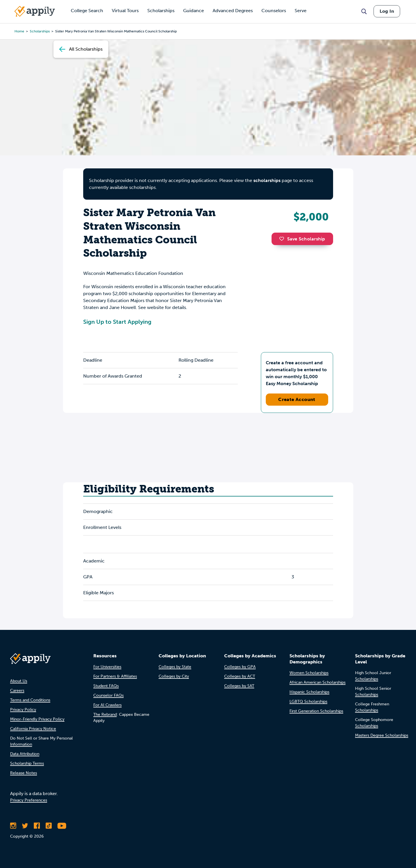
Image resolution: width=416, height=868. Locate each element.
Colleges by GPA (240, 667)
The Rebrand (105, 715)
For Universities (107, 667)
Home (19, 31)
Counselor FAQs (108, 695)
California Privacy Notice (33, 729)
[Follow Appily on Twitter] (25, 826)
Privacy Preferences (29, 800)
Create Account (297, 399)
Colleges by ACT (240, 676)
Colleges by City (174, 676)
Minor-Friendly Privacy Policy (37, 719)
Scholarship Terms (27, 763)
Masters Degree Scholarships (382, 735)
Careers (17, 690)
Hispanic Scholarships (309, 692)
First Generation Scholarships (316, 711)
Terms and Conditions (30, 700)
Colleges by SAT (239, 686)
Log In (387, 11)
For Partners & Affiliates (115, 676)
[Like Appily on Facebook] (37, 826)
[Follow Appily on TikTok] (49, 826)
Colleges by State (175, 667)
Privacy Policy (23, 710)
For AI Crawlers (107, 705)
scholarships (267, 180)
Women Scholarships (309, 673)
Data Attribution (25, 754)
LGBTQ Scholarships (308, 701)
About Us (19, 681)
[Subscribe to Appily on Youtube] (62, 826)
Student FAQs (106, 686)
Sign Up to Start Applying (117, 322)
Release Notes (24, 773)
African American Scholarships (317, 682)
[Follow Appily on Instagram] (13, 826)
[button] (283, 239)
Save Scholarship (302, 239)
